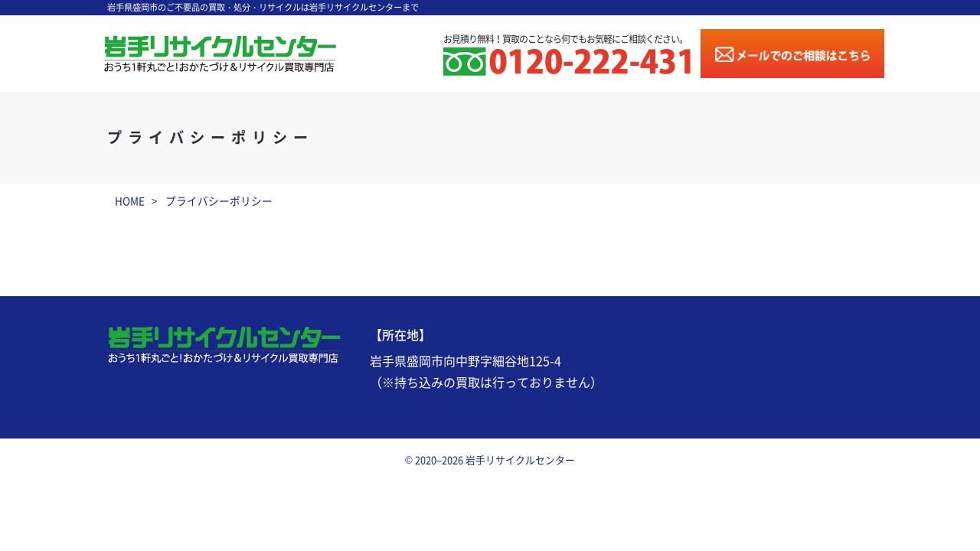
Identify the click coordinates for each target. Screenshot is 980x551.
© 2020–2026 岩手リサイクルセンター (490, 460)
